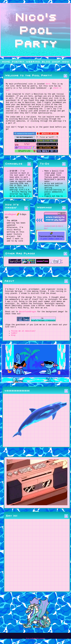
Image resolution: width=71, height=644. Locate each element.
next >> (59, 250)
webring (33, 61)
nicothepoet (10, 223)
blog (46, 61)
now (66, 61)
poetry (18, 61)
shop (56, 61)
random (47, 237)
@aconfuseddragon (28, 329)
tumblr (14, 353)
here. (48, 84)
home (6, 61)
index (54, 237)
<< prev (44, 250)
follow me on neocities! (23, 351)
